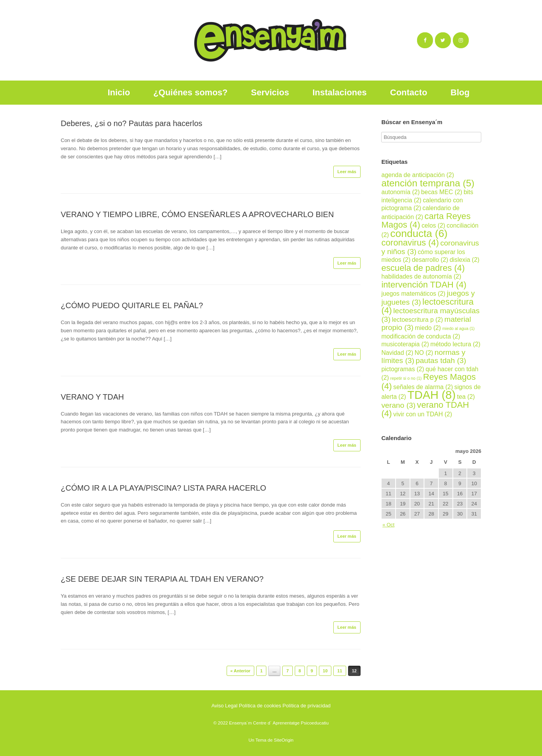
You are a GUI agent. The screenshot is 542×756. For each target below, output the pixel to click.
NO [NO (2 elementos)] (424, 353)
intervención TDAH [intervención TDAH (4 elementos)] (424, 285)
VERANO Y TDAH (92, 397)
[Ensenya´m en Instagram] (461, 40)
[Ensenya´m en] (476, 40)
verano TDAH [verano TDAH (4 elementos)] (425, 409)
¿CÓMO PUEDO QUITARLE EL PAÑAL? (132, 305)
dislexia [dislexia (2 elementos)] (465, 260)
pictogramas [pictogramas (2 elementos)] (403, 369)
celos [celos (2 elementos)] (434, 225)
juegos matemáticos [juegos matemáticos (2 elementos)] (413, 294)
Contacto (409, 92)
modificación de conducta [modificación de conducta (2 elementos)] (421, 336)
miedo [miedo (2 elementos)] (428, 328)
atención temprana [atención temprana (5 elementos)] (428, 183)
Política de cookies (260, 706)
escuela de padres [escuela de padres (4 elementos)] (423, 268)
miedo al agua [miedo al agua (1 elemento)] (458, 328)
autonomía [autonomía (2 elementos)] (400, 192)
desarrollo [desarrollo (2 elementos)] (430, 260)
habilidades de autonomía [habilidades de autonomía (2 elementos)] (421, 276)
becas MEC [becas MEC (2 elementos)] (442, 192)
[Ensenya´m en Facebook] (425, 40)
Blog (460, 92)
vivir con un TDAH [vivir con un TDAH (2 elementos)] (423, 414)
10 (325, 671)
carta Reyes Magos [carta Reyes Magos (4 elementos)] (426, 221)
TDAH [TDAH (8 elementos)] (431, 395)
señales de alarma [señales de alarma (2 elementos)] (423, 387)
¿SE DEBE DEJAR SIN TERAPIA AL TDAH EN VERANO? (162, 579)
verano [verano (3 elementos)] (398, 405)
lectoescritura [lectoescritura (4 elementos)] (427, 306)
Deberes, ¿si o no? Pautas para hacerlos (132, 123)
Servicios (270, 92)
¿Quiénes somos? (191, 92)
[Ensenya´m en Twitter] (443, 40)
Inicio (119, 92)
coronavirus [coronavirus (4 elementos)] (410, 243)
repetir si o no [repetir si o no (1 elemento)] (406, 378)
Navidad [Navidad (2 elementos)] (397, 353)
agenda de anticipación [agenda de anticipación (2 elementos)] (418, 175)
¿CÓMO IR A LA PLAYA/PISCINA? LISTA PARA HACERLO (164, 488)
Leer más (347, 172)
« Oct (388, 525)
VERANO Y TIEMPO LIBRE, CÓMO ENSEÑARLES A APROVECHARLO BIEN (197, 214)
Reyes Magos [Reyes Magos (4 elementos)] (428, 382)
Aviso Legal (224, 706)
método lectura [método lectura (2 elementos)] (455, 344)
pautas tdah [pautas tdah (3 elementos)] (441, 360)
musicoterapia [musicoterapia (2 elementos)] (405, 344)
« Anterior (241, 671)
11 (340, 671)
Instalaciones (339, 92)
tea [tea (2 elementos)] (466, 397)
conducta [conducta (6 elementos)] (419, 233)
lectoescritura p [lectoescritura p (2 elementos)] (418, 320)
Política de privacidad (307, 706)
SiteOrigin (284, 740)
